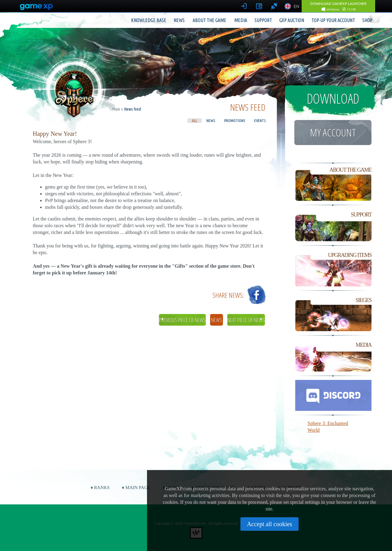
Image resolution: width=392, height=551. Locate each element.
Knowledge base (149, 20)
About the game (209, 20)
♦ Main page (136, 488)
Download (333, 98)
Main (116, 109)
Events (260, 121)
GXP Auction (292, 20)
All (195, 121)
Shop (367, 20)
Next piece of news (246, 320)
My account (333, 132)
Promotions (235, 121)
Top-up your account (333, 20)
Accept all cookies (269, 524)
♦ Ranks (100, 488)
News (179, 20)
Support (263, 20)
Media (241, 20)
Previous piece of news (182, 320)
